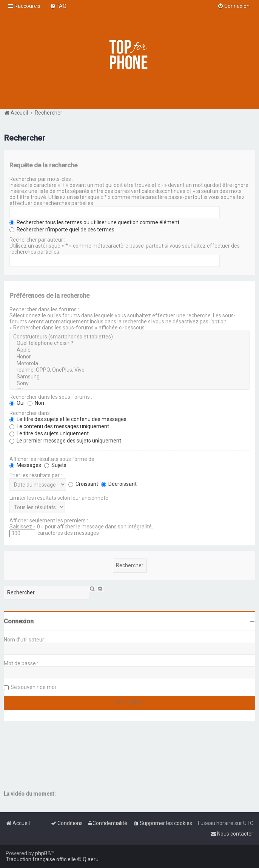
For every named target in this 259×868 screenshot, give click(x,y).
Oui (17, 403)
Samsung (129, 377)
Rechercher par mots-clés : (41, 179)
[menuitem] (58, 6)
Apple (129, 350)
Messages (25, 465)
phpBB (43, 853)
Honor (129, 357)
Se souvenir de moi (33, 687)
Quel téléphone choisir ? (129, 343)
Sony (129, 384)
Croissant (83, 484)
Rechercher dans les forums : (44, 309)
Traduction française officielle (41, 859)
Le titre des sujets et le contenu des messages (68, 419)
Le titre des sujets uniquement (49, 433)
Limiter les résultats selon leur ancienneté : (60, 498)
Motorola (129, 364)
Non (36, 403)
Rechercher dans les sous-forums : (51, 397)
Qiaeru (91, 859)
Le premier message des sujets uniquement (65, 441)
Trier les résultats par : (36, 475)
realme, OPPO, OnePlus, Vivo (129, 370)
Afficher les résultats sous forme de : (53, 459)
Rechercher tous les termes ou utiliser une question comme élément (94, 222)
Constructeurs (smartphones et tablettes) (129, 337)
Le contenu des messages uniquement (59, 426)
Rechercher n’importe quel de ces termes (62, 230)
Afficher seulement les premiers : (49, 520)
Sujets (55, 465)
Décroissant (119, 484)
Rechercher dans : (31, 413)
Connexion (19, 621)
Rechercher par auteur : (37, 240)
